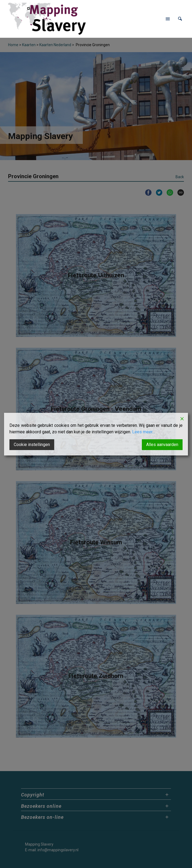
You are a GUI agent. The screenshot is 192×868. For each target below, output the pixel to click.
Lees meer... (143, 432)
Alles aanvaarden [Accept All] (162, 445)
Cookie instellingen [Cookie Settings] (32, 445)
